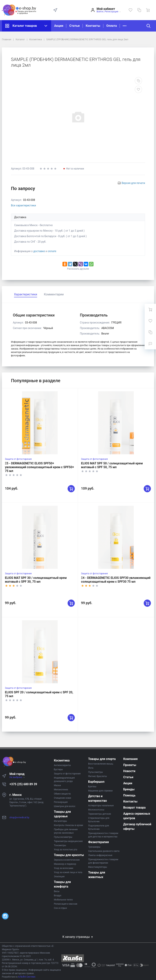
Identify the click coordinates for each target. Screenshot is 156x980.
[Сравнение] (139, 10)
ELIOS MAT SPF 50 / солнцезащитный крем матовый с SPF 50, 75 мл (112, 465)
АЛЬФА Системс (27, 977)
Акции (59, 26)
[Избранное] (130, 10)
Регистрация (112, 12)
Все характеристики (23, 205)
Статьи (74, 26)
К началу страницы (78, 937)
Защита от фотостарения (18, 459)
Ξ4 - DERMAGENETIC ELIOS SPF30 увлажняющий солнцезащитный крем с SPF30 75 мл (116, 580)
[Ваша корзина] (148, 10)
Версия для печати (133, 183)
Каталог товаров (27, 26)
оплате (52, 251)
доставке (39, 251)
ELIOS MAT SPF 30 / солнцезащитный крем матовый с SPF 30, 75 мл (36, 580)
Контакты (93, 26)
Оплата (112, 26)
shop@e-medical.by (19, 817)
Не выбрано (17, 777)
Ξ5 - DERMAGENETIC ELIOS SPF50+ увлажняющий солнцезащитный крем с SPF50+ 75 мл (39, 467)
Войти (100, 12)
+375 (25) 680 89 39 (23, 784)
